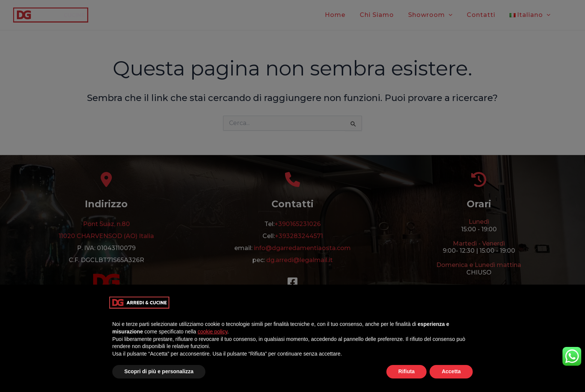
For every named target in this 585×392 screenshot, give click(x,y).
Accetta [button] (451, 371)
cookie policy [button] (212, 332)
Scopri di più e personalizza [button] (159, 371)
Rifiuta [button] (407, 371)
